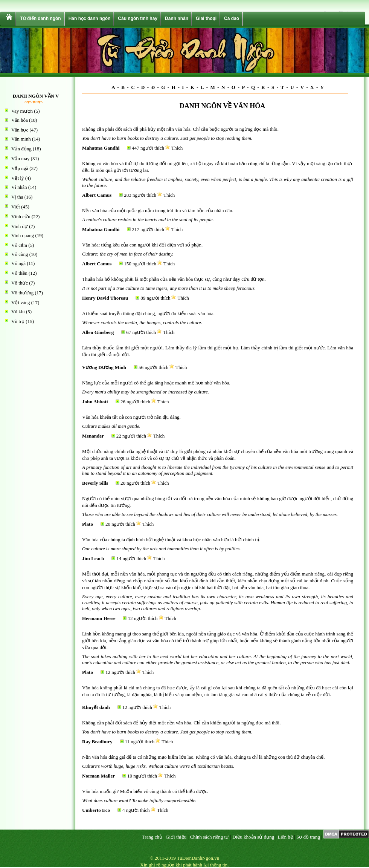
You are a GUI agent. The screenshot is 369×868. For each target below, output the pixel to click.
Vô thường (22, 293)
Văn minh (21, 139)
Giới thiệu (176, 837)
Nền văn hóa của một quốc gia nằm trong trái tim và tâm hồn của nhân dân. (158, 210)
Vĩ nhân (19, 187)
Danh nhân (177, 18)
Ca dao (232, 18)
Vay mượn (22, 111)
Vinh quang (23, 235)
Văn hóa (20, 120)
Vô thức (20, 283)
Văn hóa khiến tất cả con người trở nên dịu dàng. (131, 417)
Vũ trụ (18, 321)
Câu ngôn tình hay (138, 18)
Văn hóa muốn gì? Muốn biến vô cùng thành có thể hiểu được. (145, 791)
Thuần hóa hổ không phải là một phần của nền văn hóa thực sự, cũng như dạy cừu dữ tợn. (174, 279)
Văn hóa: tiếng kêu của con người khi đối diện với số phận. (142, 245)
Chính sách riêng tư (209, 837)
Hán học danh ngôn (90, 18)
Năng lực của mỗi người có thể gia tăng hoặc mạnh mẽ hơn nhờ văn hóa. (156, 383)
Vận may (21, 158)
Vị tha (17, 197)
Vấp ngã (20, 168)
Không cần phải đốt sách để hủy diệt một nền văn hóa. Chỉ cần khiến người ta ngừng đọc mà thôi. (181, 723)
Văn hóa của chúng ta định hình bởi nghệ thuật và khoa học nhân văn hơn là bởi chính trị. (171, 540)
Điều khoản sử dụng (253, 837)
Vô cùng (20, 254)
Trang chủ (152, 837)
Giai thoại (206, 18)
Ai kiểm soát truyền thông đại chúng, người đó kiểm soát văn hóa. (148, 313)
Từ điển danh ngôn (40, 18)
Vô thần (19, 273)
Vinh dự (20, 226)
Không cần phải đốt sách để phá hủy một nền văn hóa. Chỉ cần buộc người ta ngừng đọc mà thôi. (180, 129)
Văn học (20, 130)
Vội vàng (21, 302)
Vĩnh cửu (21, 217)
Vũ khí (18, 312)
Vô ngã (18, 263)
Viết (16, 207)
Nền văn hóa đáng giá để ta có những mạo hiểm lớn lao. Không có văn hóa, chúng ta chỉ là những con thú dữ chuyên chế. (204, 757)
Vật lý (18, 178)
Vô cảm (19, 245)
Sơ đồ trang (308, 837)
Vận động (21, 149)
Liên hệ (285, 837)
